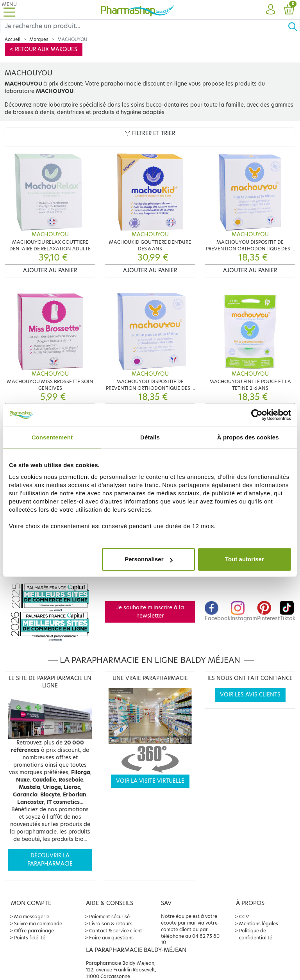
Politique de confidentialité (256, 934)
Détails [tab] (150, 437)
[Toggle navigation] (9, 10)
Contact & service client (116, 931)
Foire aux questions (111, 938)
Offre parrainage (34, 931)
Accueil (12, 39)
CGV (244, 917)
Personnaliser (149, 559)
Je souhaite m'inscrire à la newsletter (150, 611)
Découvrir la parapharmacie (50, 860)
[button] (270, 10)
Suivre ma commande (38, 924)
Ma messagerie (32, 917)
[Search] (144, 26)
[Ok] (294, 26)
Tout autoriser (245, 559)
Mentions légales (259, 924)
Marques (39, 39)
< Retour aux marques (44, 49)
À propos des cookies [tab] (248, 437)
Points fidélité (30, 938)
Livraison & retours (111, 924)
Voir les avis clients (250, 695)
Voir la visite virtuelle (150, 781)
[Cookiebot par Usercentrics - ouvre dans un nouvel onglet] (257, 415)
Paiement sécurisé (109, 917)
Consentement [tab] (52, 437)
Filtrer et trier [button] (150, 133)
